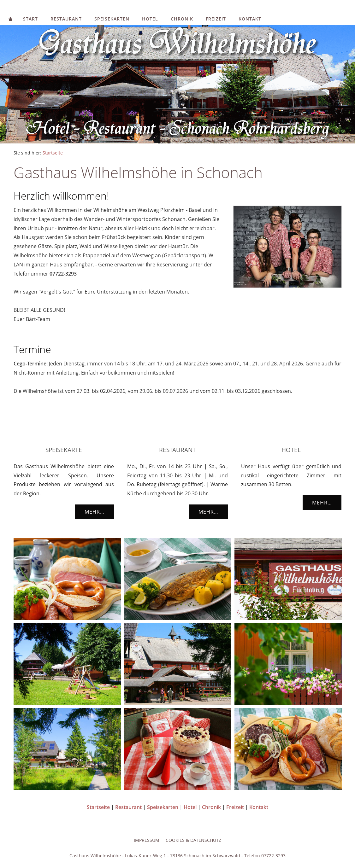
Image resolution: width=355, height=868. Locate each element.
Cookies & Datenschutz (193, 840)
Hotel (150, 19)
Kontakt (250, 19)
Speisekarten (112, 19)
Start (30, 19)
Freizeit (216, 19)
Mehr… (95, 512)
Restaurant (66, 19)
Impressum (147, 840)
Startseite (53, 153)
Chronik (182, 19)
